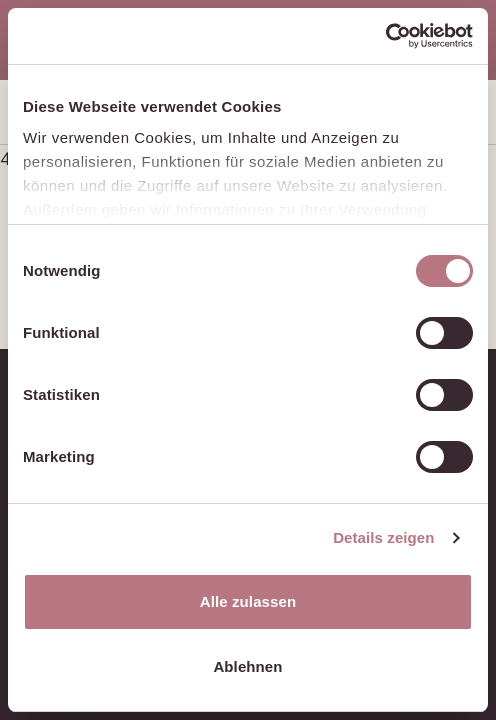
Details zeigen (383, 537)
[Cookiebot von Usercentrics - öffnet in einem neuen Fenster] (385, 36)
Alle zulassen (248, 601)
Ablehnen (247, 666)
